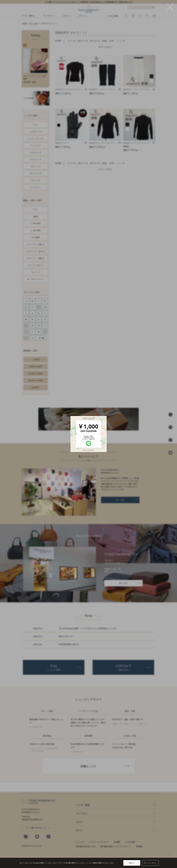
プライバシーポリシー (150, 863)
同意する (132, 863)
